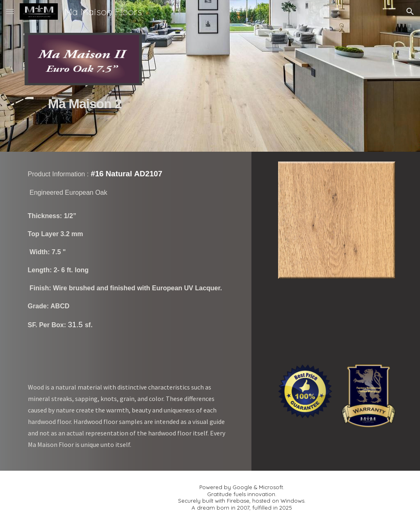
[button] (10, 11)
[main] (83, 114)
